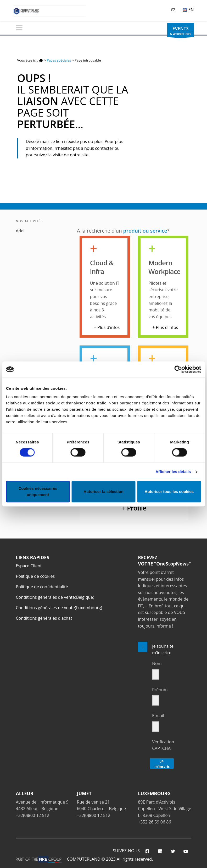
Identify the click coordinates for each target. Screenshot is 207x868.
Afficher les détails (173, 472)
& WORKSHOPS (180, 31)
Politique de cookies (35, 576)
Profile (137, 508)
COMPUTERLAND (84, 859)
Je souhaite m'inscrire (163, 650)
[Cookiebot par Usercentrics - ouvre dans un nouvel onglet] (178, 369)
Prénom (160, 690)
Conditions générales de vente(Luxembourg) (59, 608)
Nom (157, 663)
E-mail (158, 716)
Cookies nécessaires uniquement (38, 491)
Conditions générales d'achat (44, 618)
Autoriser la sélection (103, 491)
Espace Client (29, 566)
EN (188, 10)
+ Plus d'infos (107, 327)
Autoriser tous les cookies (169, 491)
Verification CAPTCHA (163, 745)
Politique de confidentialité (42, 587)
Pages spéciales (59, 60)
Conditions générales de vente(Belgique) (55, 597)
